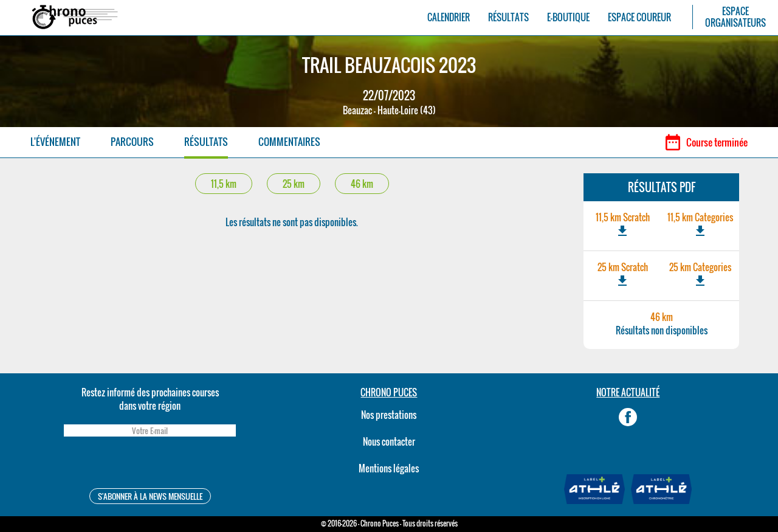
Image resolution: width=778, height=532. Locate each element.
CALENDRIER (449, 17)
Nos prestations (389, 415)
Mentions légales (389, 468)
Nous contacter (389, 441)
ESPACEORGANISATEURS (735, 17)
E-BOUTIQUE (568, 17)
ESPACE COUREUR (639, 17)
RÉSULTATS (508, 17)
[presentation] (150, 464)
